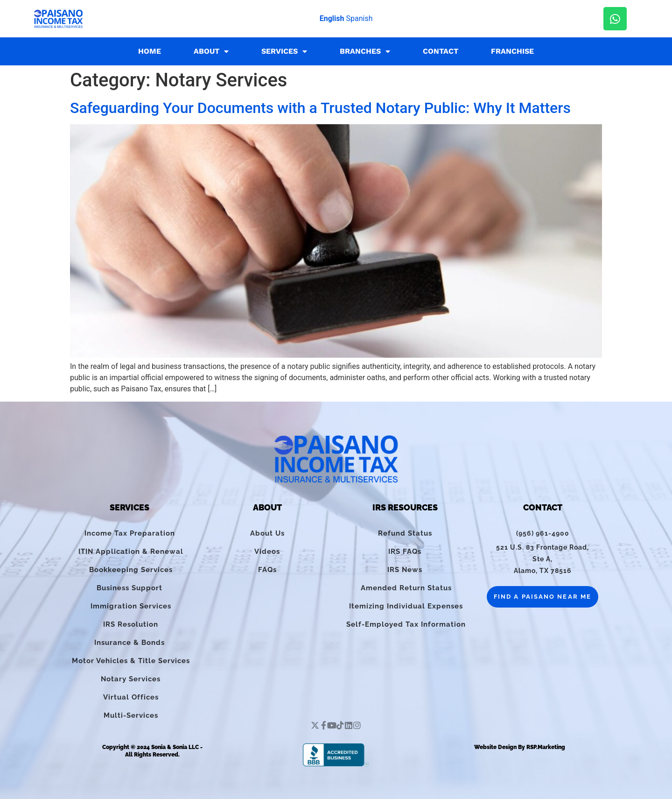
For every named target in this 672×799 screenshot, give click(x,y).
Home (150, 51)
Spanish (359, 18)
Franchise (512, 51)
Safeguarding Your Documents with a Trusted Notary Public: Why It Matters (320, 108)
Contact (441, 51)
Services (284, 51)
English (332, 18)
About (211, 51)
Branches (365, 51)
